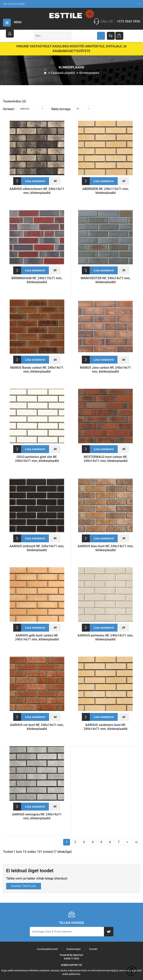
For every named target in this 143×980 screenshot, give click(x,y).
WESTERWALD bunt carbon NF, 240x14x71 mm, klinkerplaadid (106, 459)
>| (136, 842)
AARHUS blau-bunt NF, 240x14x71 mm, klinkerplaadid (106, 548)
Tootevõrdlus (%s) (111, 36)
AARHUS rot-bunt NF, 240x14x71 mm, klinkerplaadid (37, 727)
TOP (132, 972)
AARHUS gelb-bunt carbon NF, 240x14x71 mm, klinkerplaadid (37, 637)
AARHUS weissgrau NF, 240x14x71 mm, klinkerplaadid (37, 816)
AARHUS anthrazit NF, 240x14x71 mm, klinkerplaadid (37, 548)
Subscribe (109, 931)
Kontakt (93, 949)
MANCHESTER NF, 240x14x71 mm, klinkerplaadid (106, 280)
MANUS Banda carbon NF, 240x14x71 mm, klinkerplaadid (37, 369)
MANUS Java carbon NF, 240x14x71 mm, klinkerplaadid (105, 369)
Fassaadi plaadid (63, 73)
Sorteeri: (9, 109)
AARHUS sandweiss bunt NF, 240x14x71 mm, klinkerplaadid (106, 727)
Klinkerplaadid (89, 73)
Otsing (101, 36)
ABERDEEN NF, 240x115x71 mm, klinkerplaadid (105, 191)
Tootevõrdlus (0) (14, 101)
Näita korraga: (61, 109)
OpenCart (78, 955)
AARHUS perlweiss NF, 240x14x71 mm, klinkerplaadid (105, 637)
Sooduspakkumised (47, 949)
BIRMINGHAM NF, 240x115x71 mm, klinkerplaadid (37, 280)
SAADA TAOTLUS (24, 886)
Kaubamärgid (73, 949)
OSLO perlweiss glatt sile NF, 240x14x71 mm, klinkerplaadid (37, 459)
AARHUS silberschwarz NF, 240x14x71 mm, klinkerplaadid (37, 191)
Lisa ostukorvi (35, 181)
